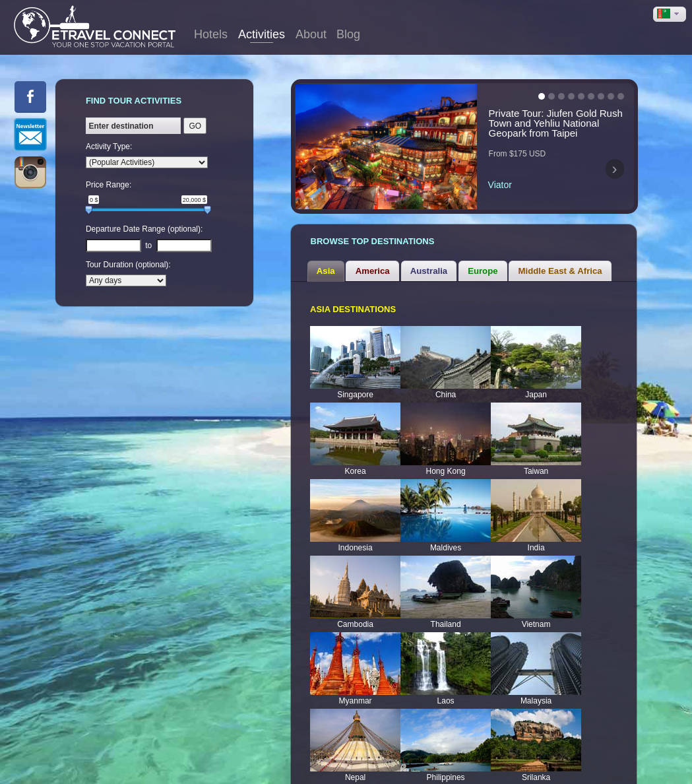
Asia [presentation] (326, 263)
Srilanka (536, 769)
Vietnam (536, 616)
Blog (348, 34)
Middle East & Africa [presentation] (560, 263)
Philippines (446, 769)
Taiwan (536, 463)
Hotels (211, 34)
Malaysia (536, 693)
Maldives (446, 540)
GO (195, 126)
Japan (536, 387)
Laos (446, 693)
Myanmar (356, 693)
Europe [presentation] (483, 263)
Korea (356, 463)
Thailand (446, 616)
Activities (262, 34)
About (311, 34)
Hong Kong (446, 463)
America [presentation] (373, 263)
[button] (670, 14)
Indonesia (356, 540)
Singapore (355, 387)
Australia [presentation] (429, 263)
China (446, 387)
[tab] (326, 263)
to (148, 245)
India (536, 540)
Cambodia (355, 616)
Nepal (355, 769)
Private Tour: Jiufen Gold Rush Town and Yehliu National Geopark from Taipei (556, 123)
